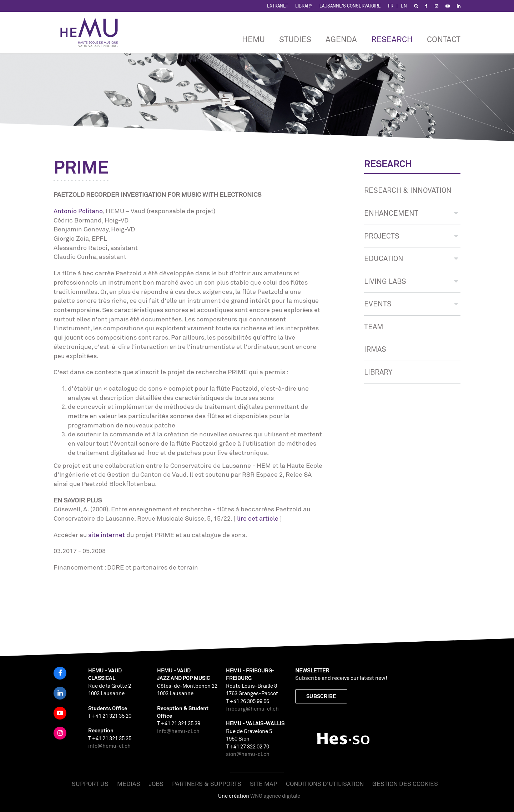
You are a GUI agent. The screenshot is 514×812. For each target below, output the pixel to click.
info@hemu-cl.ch (109, 746)
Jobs (156, 784)
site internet (107, 535)
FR (391, 6)
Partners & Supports (207, 784)
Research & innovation (408, 190)
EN (404, 6)
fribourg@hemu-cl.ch (252, 709)
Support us (90, 784)
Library (304, 6)
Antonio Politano (78, 211)
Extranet (278, 6)
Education (411, 258)
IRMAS (375, 349)
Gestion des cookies (405, 784)
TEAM (374, 327)
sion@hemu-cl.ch (248, 754)
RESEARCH (392, 39)
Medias (129, 784)
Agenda (341, 39)
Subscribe (321, 696)
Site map (264, 784)
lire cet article (258, 518)
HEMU (253, 39)
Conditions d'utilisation (325, 784)
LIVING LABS (411, 281)
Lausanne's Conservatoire (350, 6)
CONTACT (444, 39)
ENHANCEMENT (411, 213)
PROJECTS (411, 236)
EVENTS (411, 304)
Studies (295, 39)
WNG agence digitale (275, 796)
